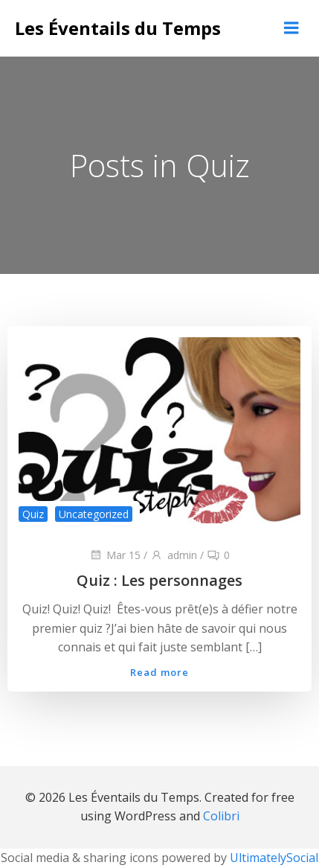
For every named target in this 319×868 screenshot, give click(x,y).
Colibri (221, 816)
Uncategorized (94, 514)
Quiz (33, 514)
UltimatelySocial (274, 858)
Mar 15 (115, 555)
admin (174, 555)
